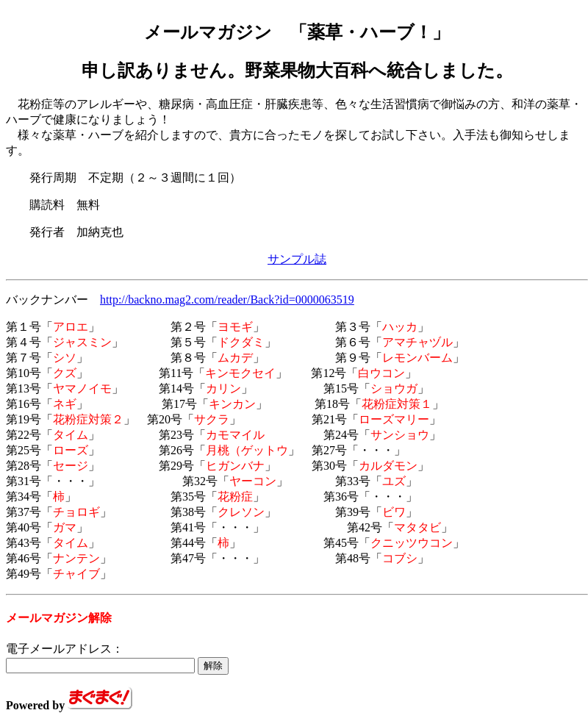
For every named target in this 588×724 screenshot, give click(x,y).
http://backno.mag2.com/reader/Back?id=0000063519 (227, 300)
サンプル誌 (297, 259)
